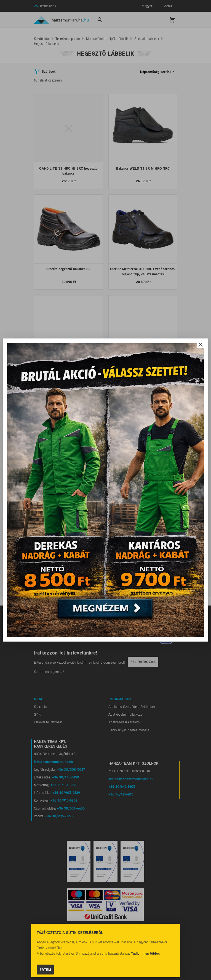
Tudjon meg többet (145, 953)
